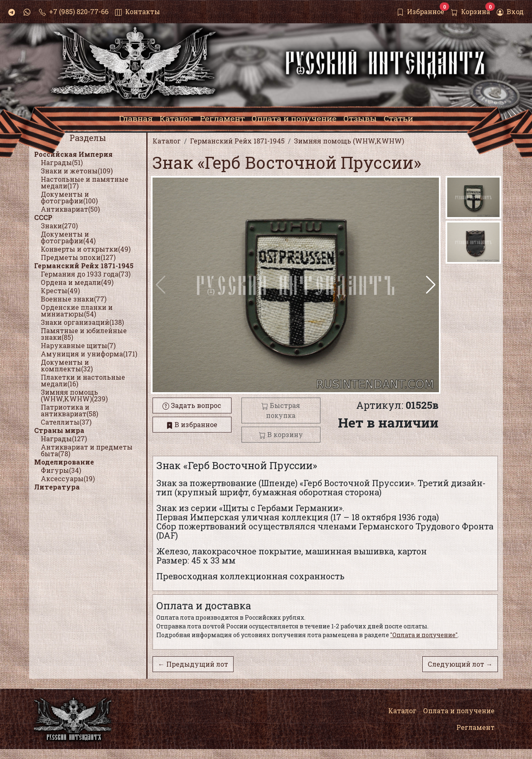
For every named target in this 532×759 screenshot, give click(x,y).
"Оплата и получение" (424, 635)
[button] (431, 285)
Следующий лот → (460, 664)
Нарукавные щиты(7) (78, 345)
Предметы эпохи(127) (78, 257)
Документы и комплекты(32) (67, 365)
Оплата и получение (459, 711)
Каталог (402, 711)
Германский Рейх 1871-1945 (84, 266)
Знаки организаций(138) (82, 322)
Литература (57, 487)
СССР (43, 217)
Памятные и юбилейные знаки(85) (84, 334)
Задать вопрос (192, 405)
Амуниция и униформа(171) (89, 354)
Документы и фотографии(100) (69, 197)
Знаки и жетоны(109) (77, 171)
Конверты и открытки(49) (86, 249)
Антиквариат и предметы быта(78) (87, 450)
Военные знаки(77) (74, 299)
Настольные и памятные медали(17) (85, 182)
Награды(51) (62, 162)
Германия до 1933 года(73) (86, 274)
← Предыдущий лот (193, 664)
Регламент (475, 727)
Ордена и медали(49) (77, 282)
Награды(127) (64, 439)
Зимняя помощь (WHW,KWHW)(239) (74, 395)
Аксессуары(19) (68, 478)
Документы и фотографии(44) (68, 237)
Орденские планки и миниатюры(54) (77, 310)
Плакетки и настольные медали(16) (83, 380)
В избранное (192, 424)
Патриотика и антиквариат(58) (69, 410)
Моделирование (64, 462)
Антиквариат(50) (70, 209)
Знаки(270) (59, 226)
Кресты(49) (60, 290)
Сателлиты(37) (66, 422)
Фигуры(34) (61, 470)
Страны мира (59, 430)
